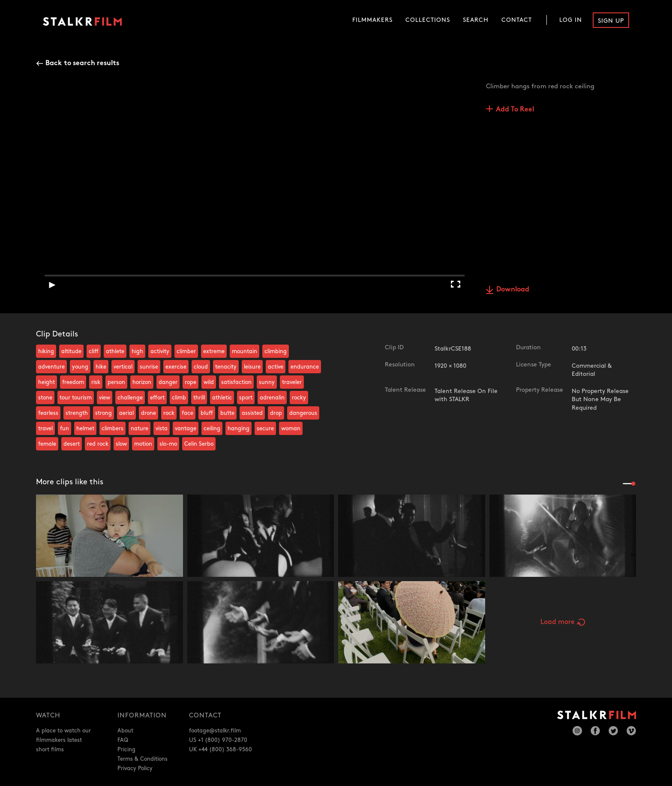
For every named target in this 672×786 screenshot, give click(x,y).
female (47, 444)
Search (476, 20)
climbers (112, 429)
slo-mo (168, 444)
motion (143, 444)
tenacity (226, 367)
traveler (292, 382)
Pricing (126, 750)
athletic (222, 398)
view (105, 398)
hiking (46, 351)
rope (190, 382)
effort (157, 398)
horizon (142, 382)
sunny (267, 382)
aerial (126, 413)
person (116, 382)
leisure (252, 367)
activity (160, 351)
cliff (94, 351)
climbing (276, 351)
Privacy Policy (135, 768)
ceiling (212, 429)
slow (121, 444)
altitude (71, 351)
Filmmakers (372, 20)
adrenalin (272, 398)
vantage (186, 429)
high (137, 351)
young (80, 367)
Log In (571, 20)
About (125, 731)
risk (96, 382)
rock (169, 413)
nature (139, 429)
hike (101, 367)
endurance (305, 367)
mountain (244, 351)
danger (168, 382)
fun (64, 429)
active (276, 367)
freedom (73, 382)
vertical (123, 367)
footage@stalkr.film (215, 731)
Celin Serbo (199, 444)
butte (227, 413)
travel (45, 429)
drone (148, 413)
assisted (252, 413)
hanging (238, 429)
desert (72, 444)
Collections (428, 20)
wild (209, 382)
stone (45, 398)
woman (291, 429)
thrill (199, 398)
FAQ (123, 740)
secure (265, 429)
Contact (517, 20)
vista (162, 429)
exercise (176, 367)
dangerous (303, 413)
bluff (207, 413)
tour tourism (76, 398)
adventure (51, 367)
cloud (201, 367)
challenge (130, 398)
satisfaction (236, 382)
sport (246, 398)
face (187, 413)
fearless (48, 413)
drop (276, 413)
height (46, 382)
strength (77, 413)
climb (179, 398)
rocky (299, 398)
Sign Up (611, 21)
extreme (214, 351)
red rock (98, 444)
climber (186, 351)
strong (103, 413)
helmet (85, 429)
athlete (115, 351)
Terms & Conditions (142, 759)
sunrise (149, 367)
